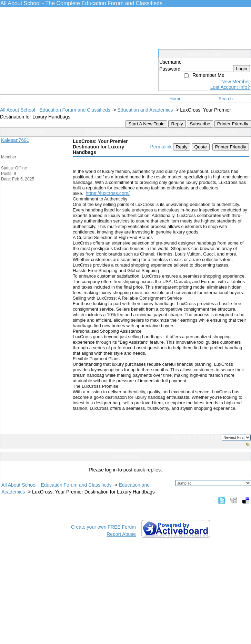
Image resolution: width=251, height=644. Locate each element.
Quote (201, 147)
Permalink (161, 147)
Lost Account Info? (230, 87)
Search (226, 99)
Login (242, 69)
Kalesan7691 (15, 140)
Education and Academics (145, 110)
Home (176, 99)
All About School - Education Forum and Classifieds (56, 110)
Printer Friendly (233, 124)
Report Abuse (121, 534)
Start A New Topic (146, 124)
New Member (236, 82)
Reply (177, 124)
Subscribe (200, 124)
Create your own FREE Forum (103, 527)
